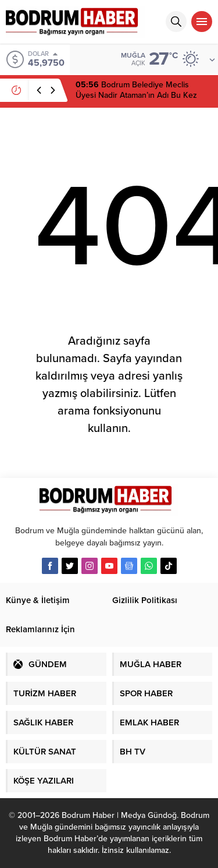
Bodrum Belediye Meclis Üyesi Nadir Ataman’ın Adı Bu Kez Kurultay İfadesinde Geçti (136, 95)
